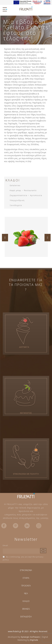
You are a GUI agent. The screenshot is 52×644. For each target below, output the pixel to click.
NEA (26, 593)
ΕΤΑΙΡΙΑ (26, 578)
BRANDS (26, 609)
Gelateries (15, 185)
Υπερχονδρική (17, 200)
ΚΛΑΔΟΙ (26, 601)
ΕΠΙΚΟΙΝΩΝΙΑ (26, 570)
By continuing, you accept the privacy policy (23, 558)
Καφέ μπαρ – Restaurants (23, 190)
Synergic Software (30, 637)
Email (5, 545)
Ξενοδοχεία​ (16, 205)
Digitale (34, 640)
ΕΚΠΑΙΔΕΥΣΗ (26, 617)
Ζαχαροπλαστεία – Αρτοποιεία (26, 195)
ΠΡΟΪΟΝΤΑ (26, 586)
